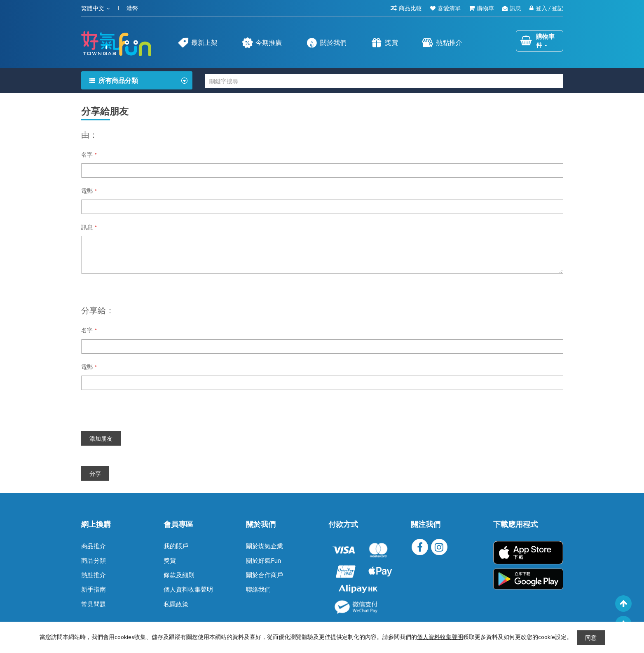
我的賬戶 (176, 546)
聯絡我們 (258, 589)
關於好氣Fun (263, 560)
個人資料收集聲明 (188, 589)
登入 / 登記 (549, 8)
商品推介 (94, 546)
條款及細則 (179, 575)
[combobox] (384, 81)
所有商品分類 (118, 80)
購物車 (485, 8)
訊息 (515, 8)
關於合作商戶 (265, 575)
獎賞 (170, 560)
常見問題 (94, 604)
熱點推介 (94, 575)
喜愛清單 (449, 8)
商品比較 (410, 8)
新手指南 (94, 589)
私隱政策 (176, 604)
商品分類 (94, 560)
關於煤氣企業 (265, 546)
